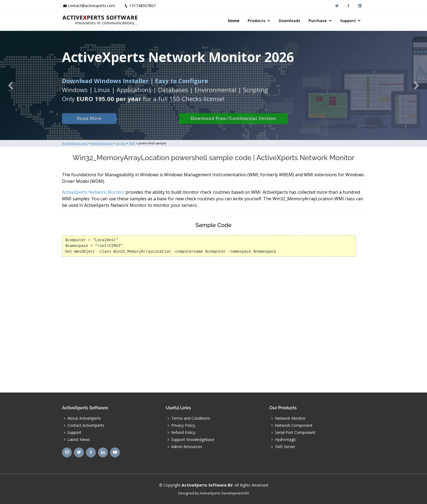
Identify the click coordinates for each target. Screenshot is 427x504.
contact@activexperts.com (91, 6)
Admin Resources (187, 447)
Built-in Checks (148, 125)
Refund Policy (183, 433)
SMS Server (285, 447)
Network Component (294, 425)
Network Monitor (290, 418)
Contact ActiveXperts (86, 425)
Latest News (79, 440)
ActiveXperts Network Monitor (93, 192)
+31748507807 (142, 6)
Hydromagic (286, 440)
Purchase (318, 21)
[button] (11, 85)
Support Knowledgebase (193, 440)
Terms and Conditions (191, 418)
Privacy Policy (183, 425)
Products (257, 21)
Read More (89, 125)
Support (348, 21)
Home (234, 21)
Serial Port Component (295, 433)
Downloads (290, 21)
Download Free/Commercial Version (233, 125)
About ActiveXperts (84, 418)
